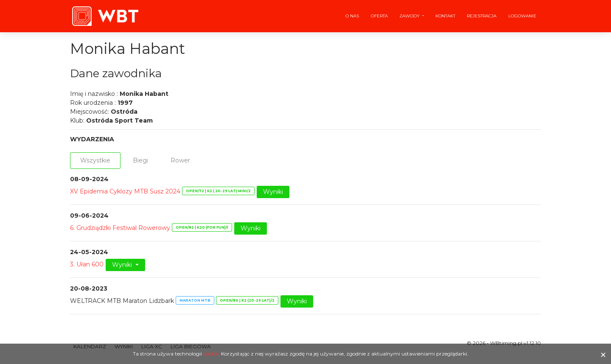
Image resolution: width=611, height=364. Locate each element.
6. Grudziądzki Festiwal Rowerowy (120, 228)
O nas (352, 16)
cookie (211, 354)
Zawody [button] (410, 16)
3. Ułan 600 (87, 264)
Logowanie (522, 16)
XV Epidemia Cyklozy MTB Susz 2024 (125, 191)
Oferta (379, 16)
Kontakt (445, 16)
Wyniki (273, 192)
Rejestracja (482, 16)
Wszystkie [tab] (95, 160)
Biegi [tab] (140, 160)
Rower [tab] (180, 160)
